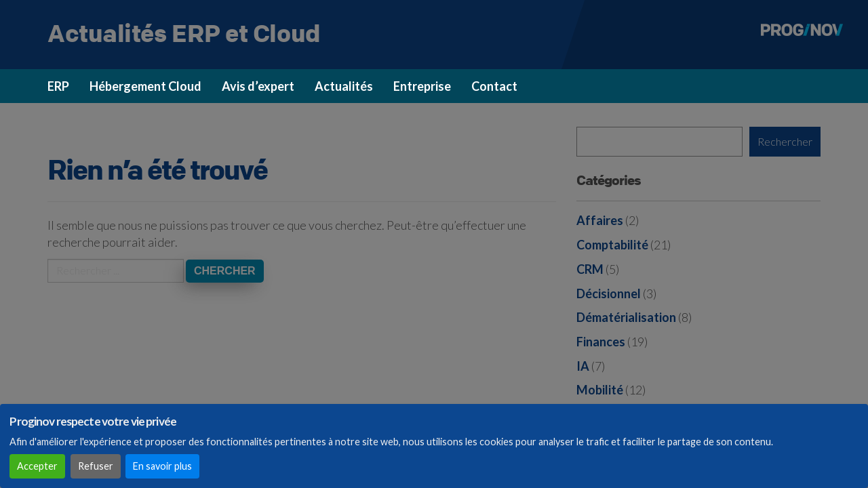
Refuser (96, 466)
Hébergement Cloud (145, 86)
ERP (58, 86)
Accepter (37, 466)
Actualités (344, 86)
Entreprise (422, 86)
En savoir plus (162, 466)
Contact (494, 86)
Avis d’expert (258, 86)
